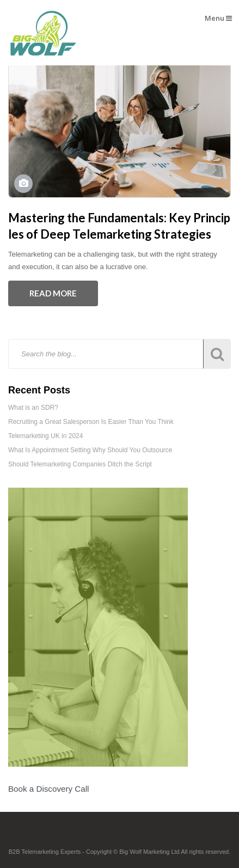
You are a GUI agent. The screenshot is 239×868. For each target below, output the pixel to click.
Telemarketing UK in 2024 (45, 436)
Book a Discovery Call (48, 789)
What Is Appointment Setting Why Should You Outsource (90, 450)
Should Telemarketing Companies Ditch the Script (80, 464)
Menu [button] (218, 18)
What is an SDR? (33, 408)
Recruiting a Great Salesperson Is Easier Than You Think (91, 422)
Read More (53, 293)
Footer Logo (119, 836)
